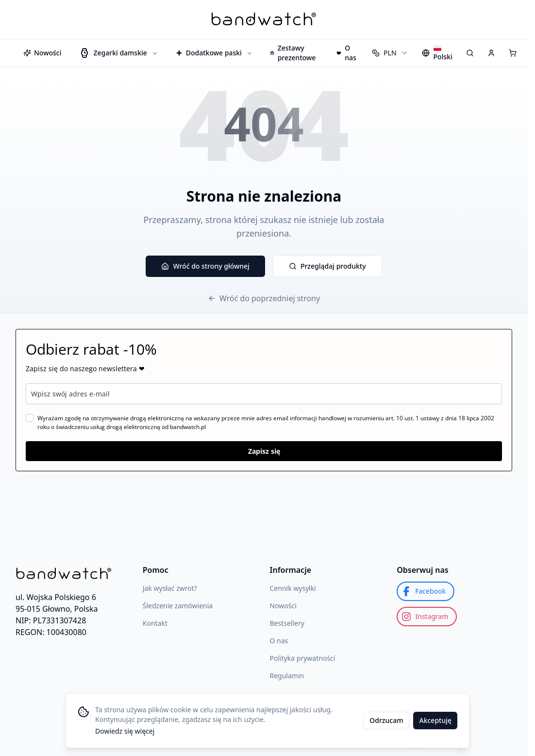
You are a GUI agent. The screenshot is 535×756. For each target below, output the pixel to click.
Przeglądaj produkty (327, 266)
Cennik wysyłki (293, 588)
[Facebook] (426, 591)
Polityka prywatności (303, 658)
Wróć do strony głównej (205, 266)
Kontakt (155, 623)
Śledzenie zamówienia (178, 606)
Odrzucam (386, 720)
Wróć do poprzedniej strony (264, 298)
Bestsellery (287, 623)
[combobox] (390, 53)
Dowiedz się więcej (125, 731)
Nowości (283, 606)
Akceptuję (435, 720)
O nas (279, 641)
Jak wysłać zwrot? (170, 588)
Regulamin (287, 676)
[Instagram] (427, 617)
